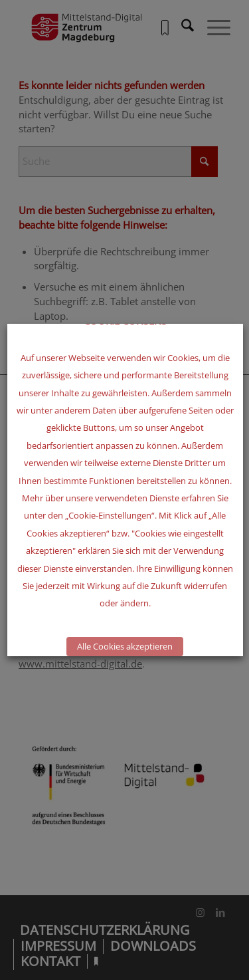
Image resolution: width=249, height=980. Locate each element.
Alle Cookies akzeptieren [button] (125, 646)
